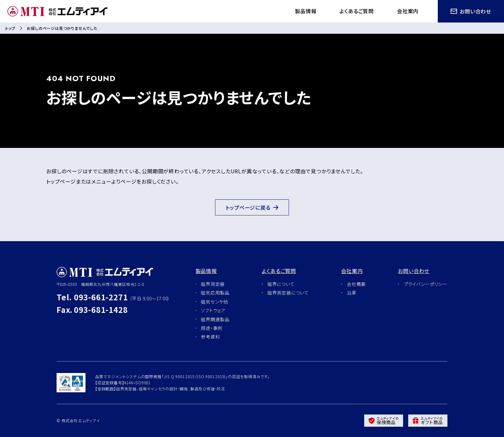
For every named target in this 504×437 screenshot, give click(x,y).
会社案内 (408, 11)
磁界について (281, 284)
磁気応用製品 (215, 293)
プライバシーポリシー (426, 284)
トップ (10, 28)
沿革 (352, 293)
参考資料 (210, 337)
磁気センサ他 (215, 302)
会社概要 (356, 284)
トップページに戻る (252, 207)
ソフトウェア (213, 310)
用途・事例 (212, 328)
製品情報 (306, 11)
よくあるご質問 (357, 11)
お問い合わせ (471, 11)
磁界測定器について (288, 293)
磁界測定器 (213, 284)
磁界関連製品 (215, 319)
